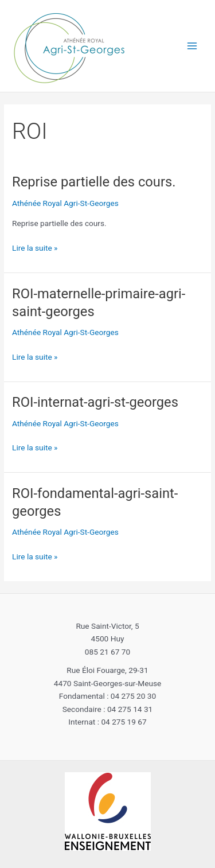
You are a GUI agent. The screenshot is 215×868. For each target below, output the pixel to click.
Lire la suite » (35, 248)
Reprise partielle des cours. (94, 182)
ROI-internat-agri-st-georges (95, 402)
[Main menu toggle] (192, 46)
